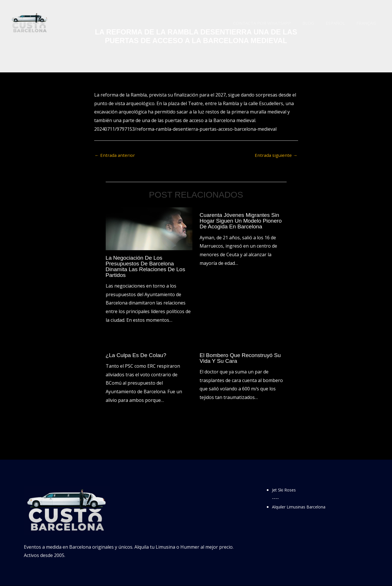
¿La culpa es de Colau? (137, 355)
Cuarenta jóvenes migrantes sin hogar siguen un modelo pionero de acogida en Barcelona (243, 221)
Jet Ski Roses (286, 490)
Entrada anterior (116, 155)
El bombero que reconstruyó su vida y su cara (242, 358)
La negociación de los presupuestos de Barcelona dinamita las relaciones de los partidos (147, 267)
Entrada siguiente (276, 155)
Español (340, 23)
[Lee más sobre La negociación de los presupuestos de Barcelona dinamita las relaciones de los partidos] (149, 229)
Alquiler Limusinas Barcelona (303, 507)
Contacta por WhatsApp (272, 23)
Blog (315, 23)
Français (368, 23)
